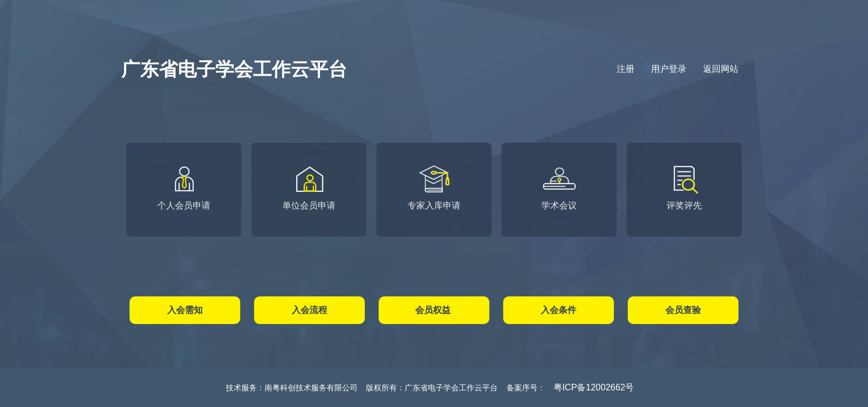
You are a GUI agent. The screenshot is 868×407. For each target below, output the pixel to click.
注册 (626, 69)
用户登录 (669, 69)
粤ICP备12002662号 (594, 387)
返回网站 (721, 69)
